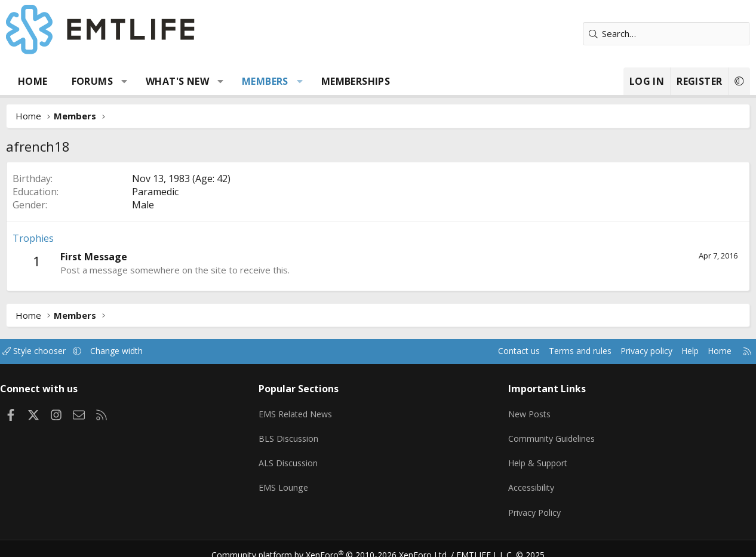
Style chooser (46, 351)
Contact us (495, 351)
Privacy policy (631, 351)
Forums (92, 81)
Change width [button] (132, 351)
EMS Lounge (287, 480)
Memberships (356, 81)
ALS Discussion (292, 457)
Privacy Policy (533, 503)
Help (677, 351)
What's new (177, 81)
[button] (125, 81)
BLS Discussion (292, 433)
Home (33, 81)
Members (265, 81)
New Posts (528, 410)
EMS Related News (301, 410)
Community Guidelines (551, 433)
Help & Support (537, 457)
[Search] (666, 34)
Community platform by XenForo (338, 543)
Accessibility (530, 480)
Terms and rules (560, 351)
